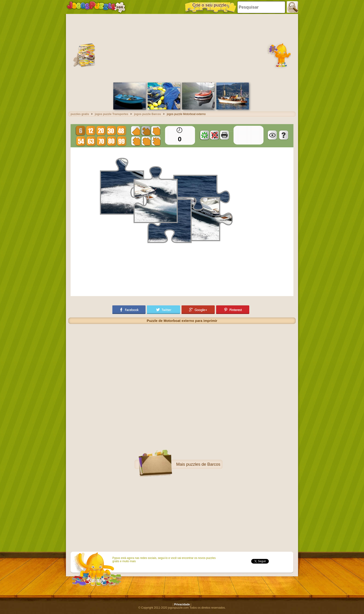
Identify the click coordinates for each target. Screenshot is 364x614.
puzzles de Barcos (203, 464)
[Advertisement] (182, 48)
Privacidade (182, 604)
